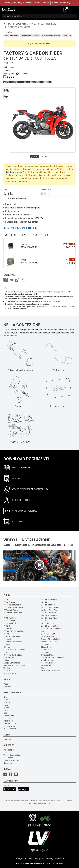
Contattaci (8, 739)
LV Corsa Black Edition (50, 610)
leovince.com (28, 864)
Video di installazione (12, 755)
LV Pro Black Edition (49, 634)
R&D (5, 713)
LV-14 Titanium (10, 602)
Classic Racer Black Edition (14, 650)
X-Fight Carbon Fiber (12, 663)
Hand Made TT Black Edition (15, 665)
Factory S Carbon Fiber (13, 642)
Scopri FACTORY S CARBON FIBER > (20, 228)
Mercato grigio (9, 726)
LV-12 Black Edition (11, 623)
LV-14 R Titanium (48, 605)
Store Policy (59, 859)
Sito (43, 668)
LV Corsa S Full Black (50, 607)
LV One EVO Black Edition (51, 629)
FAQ (5, 752)
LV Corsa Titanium (49, 613)
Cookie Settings (34, 859)
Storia (6, 705)
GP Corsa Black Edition (13, 655)
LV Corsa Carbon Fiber (13, 613)
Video (6, 684)
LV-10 (6, 615)
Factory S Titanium (49, 642)
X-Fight (6, 660)
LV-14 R (44, 602)
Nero (43, 631)
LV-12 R (7, 626)
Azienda (7, 702)
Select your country (62, 3)
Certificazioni (9, 716)
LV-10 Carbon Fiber (49, 618)
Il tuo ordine (8, 758)
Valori (6, 710)
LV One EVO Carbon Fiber (14, 631)
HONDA (33, 24)
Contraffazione (10, 723)
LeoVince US (45, 44)
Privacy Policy (21, 859)
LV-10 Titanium (10, 621)
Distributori (8, 721)
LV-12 (43, 621)
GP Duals (45, 644)
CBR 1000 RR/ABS (48, 24)
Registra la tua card (11, 760)
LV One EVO (8, 629)
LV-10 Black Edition (49, 615)
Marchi (6, 708)
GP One (7, 647)
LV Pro (6, 634)
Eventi (6, 700)
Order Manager (10, 729)
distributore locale (14, 172)
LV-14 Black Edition (49, 600)
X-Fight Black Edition (50, 660)
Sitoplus (7, 671)
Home (7, 24)
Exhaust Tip (46, 665)
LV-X (5, 652)
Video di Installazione (51, 36)
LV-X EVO (45, 650)
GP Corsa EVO (9, 658)
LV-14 (6, 600)
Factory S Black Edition (51, 639)
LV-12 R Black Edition (50, 626)
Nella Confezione (11, 36)
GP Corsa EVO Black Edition (52, 658)
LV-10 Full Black (10, 618)
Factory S (7, 639)
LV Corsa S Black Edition (13, 607)
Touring (7, 668)
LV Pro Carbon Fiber (12, 636)
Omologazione (9, 750)
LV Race (7, 644)
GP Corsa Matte (48, 655)
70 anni (6, 718)
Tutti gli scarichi (10, 673)
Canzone (7, 687)
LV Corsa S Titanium (12, 610)
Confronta (67, 36)
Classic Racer (47, 647)
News (6, 697)
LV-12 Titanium (47, 623)
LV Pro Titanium (48, 636)
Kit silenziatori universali (51, 671)
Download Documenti (30, 36)
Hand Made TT (47, 663)
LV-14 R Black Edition (12, 605)
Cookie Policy (48, 859)
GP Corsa (45, 652)
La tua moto (21, 24)
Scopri (6, 785)
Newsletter (8, 763)
